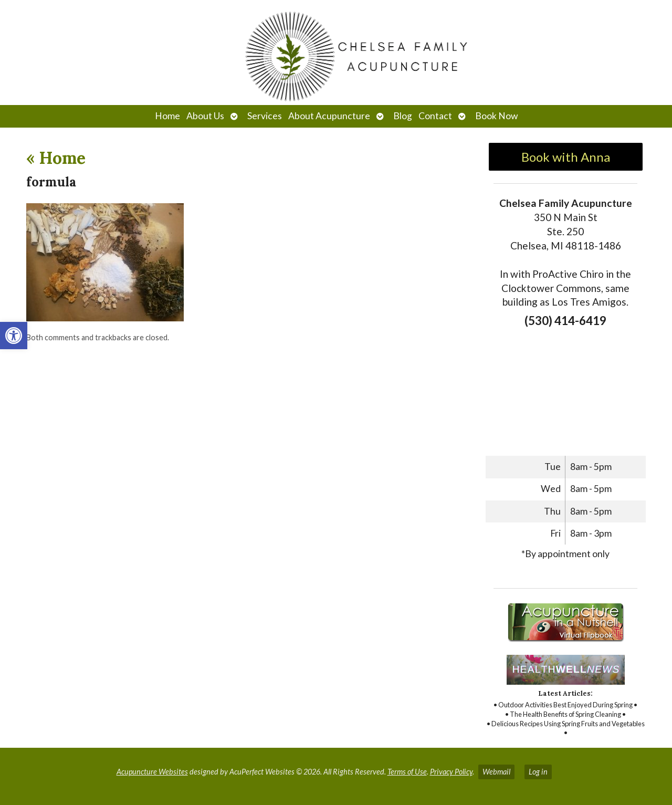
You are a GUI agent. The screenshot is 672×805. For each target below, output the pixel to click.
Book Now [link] (496, 116)
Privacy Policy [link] (451, 772)
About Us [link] (205, 116)
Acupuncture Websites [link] (152, 772)
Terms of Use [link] (407, 772)
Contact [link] (435, 116)
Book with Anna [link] (566, 157)
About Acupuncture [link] (329, 116)
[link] (14, 336)
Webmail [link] (496, 772)
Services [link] (265, 116)
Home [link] (167, 116)
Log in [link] (538, 772)
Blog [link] (403, 116)
